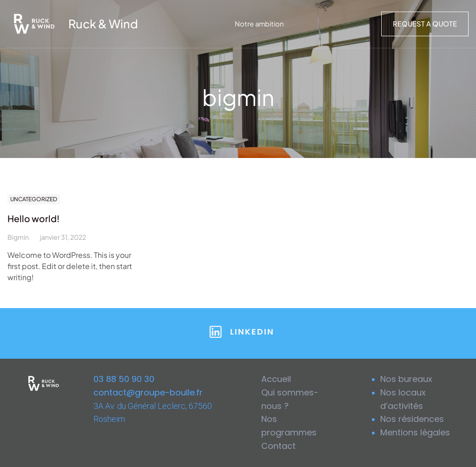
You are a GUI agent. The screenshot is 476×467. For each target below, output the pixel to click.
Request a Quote (425, 24)
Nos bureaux (406, 379)
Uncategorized (34, 199)
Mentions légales (415, 432)
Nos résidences (412, 419)
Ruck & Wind (103, 24)
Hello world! (33, 218)
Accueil (276, 379)
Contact (278, 446)
